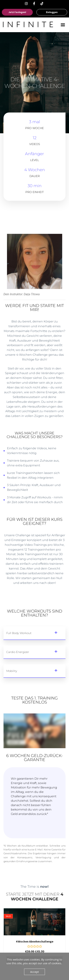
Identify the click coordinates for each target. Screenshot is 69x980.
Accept (34, 972)
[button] (63, 25)
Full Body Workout (19, 633)
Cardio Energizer (18, 652)
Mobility (12, 671)
